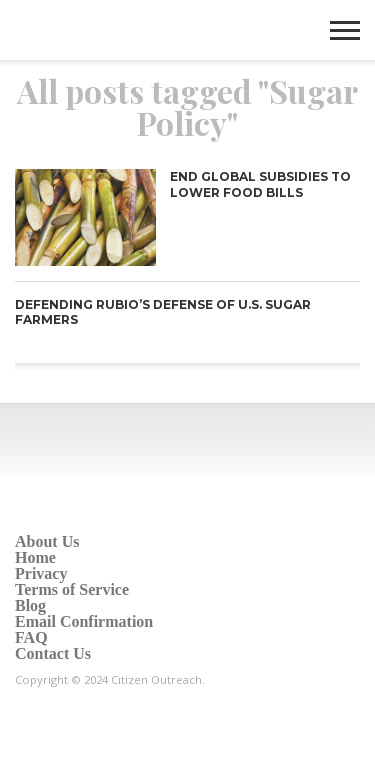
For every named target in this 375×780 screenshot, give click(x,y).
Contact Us (53, 653)
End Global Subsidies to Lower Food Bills (260, 184)
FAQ (31, 637)
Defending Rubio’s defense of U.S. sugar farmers (163, 312)
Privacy (41, 573)
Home (35, 557)
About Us (47, 541)
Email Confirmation (84, 621)
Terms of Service (72, 589)
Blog (30, 605)
